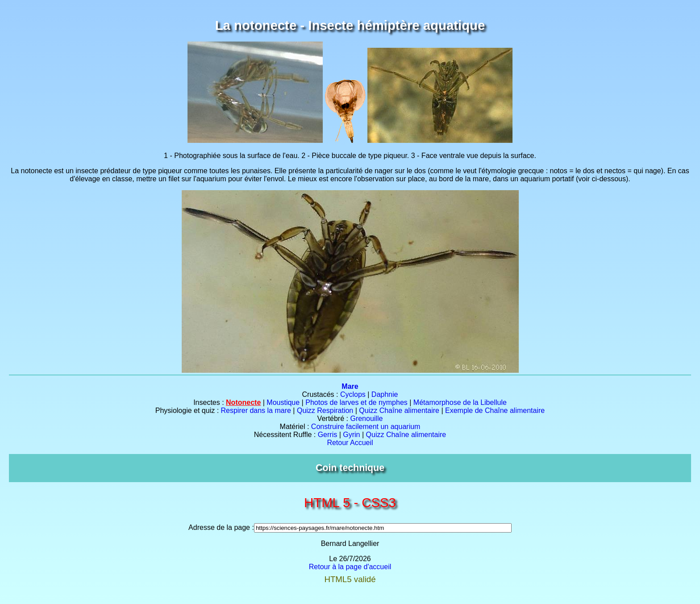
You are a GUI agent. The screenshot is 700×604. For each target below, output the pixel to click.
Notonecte (243, 402)
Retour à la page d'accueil (350, 567)
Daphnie (385, 394)
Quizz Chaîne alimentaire (399, 410)
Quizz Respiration (325, 410)
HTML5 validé (350, 579)
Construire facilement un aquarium (366, 427)
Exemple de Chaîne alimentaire (495, 410)
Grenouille (366, 419)
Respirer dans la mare (256, 410)
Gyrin (351, 435)
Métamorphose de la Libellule (460, 402)
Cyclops (353, 394)
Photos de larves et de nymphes (356, 402)
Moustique (283, 402)
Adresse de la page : (221, 527)
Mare (350, 386)
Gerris (328, 435)
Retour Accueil (350, 443)
